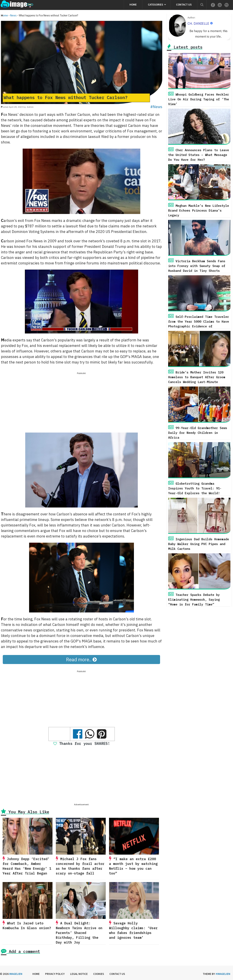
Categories (155, 5)
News (13, 15)
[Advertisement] (82, 401)
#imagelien (223, 974)
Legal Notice (79, 974)
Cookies (99, 974)
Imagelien (16, 974)
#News (156, 107)
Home (133, 5)
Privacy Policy (55, 974)
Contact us (184, 5)
